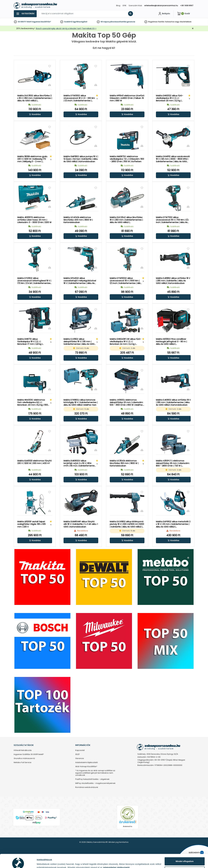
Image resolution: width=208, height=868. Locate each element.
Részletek (42, 862)
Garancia (80, 759)
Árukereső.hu (128, 826)
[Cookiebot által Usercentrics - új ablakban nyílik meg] (18, 863)
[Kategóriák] (25, 14)
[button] (35, 114)
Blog (118, 6)
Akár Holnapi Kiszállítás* (86, 767)
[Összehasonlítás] (50, 85)
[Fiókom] (164, 14)
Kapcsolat (80, 750)
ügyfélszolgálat (80, 22)
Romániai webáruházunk (87, 787)
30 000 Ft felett (25, 22)
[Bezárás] (193, 29)
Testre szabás (185, 857)
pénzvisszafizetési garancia (122, 22)
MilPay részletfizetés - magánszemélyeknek (95, 783)
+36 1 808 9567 (187, 6)
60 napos (105, 22)
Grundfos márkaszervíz (24, 759)
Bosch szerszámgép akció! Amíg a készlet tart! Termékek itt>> (66, 28)
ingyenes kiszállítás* (42, 22)
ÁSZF (77, 754)
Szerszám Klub (135, 6)
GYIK (124, 6)
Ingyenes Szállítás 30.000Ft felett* (29, 754)
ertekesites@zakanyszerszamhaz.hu (161, 6)
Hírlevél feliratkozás (23, 750)
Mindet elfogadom (185, 848)
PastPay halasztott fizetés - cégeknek (92, 779)
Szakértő (68, 22)
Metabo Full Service (23, 763)
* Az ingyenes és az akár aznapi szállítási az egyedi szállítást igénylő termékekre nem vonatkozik (95, 773)
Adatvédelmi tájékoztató (87, 763)
